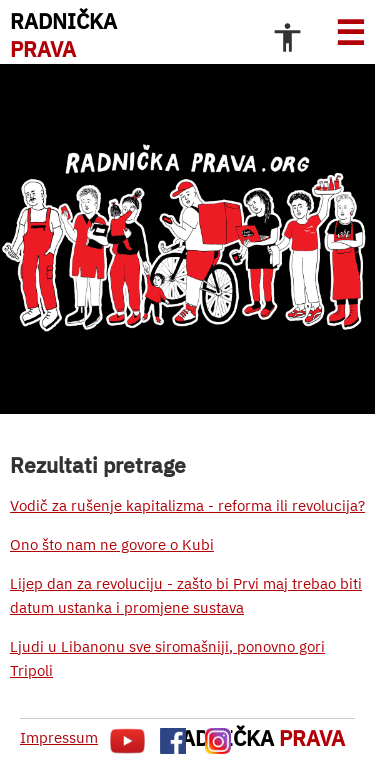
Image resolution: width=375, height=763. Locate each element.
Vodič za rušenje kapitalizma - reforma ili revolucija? (187, 505)
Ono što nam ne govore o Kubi (112, 544)
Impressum (59, 737)
